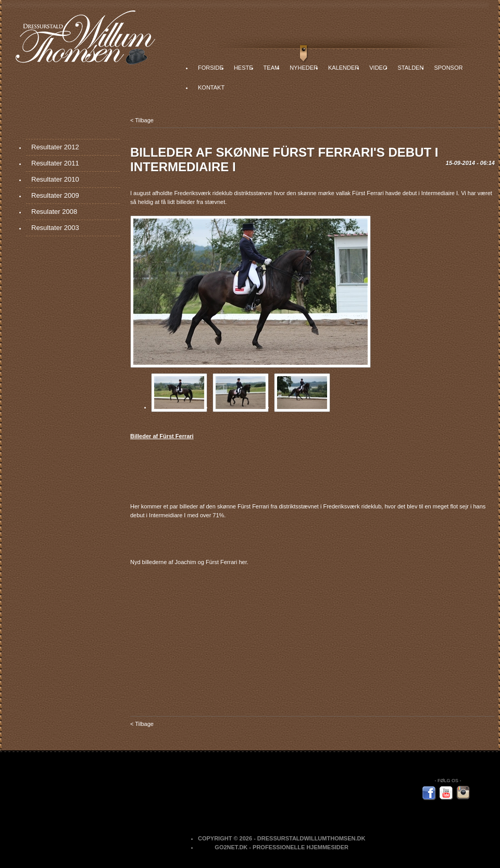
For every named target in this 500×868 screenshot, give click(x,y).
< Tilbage (142, 120)
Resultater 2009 (55, 195)
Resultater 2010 (55, 179)
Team (272, 68)
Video (378, 68)
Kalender (343, 68)
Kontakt (211, 87)
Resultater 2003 (55, 228)
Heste (243, 68)
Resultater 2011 (55, 163)
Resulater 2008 (54, 212)
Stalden (410, 68)
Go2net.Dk (231, 847)
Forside (211, 68)
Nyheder (304, 68)
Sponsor (448, 68)
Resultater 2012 (55, 147)
